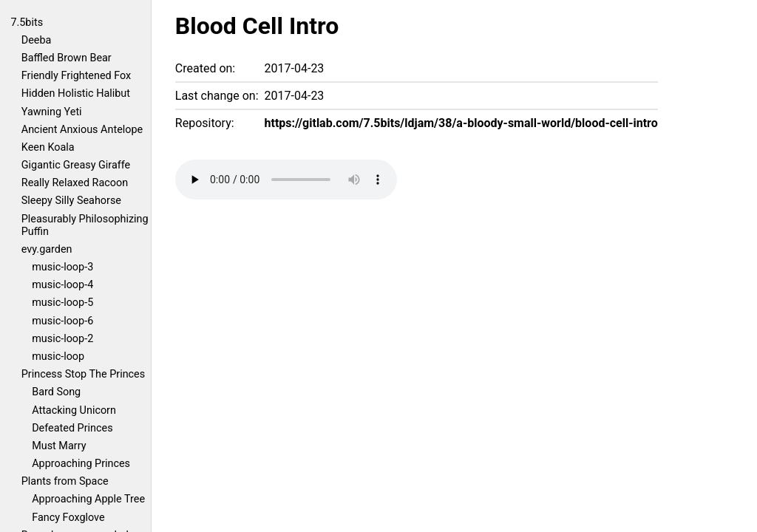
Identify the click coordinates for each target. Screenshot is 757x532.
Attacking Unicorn (74, 410)
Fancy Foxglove (68, 518)
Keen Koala (48, 147)
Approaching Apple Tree (88, 499)
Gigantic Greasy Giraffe (76, 165)
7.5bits (27, 23)
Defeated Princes (72, 428)
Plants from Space (65, 481)
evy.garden (47, 249)
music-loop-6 (62, 321)
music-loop (58, 357)
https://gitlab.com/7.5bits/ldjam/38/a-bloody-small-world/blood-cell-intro (461, 123)
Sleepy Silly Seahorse (71, 201)
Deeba (37, 40)
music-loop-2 (62, 339)
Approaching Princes (81, 464)
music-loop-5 (62, 303)
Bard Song (56, 392)
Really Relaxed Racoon (75, 183)
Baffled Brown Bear (67, 58)
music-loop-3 (62, 267)
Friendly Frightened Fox (76, 76)
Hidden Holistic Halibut (76, 93)
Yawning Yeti (52, 112)
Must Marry (59, 446)
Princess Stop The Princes (83, 374)
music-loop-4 (62, 285)
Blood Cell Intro (257, 26)
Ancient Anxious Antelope (82, 130)
